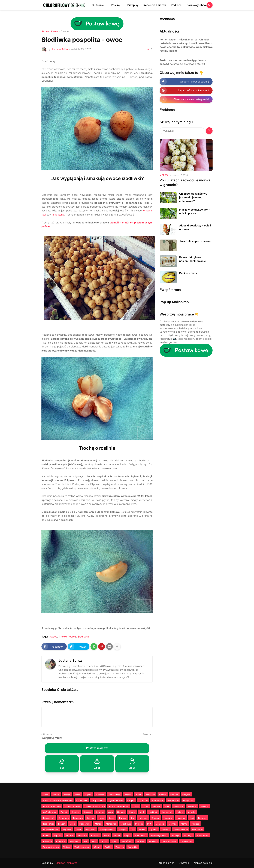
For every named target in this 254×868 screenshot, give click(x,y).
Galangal (192, 806)
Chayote (186, 795)
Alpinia (56, 795)
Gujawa (87, 812)
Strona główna (50, 31)
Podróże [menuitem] (176, 5)
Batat (139, 795)
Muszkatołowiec (51, 830)
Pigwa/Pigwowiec (159, 835)
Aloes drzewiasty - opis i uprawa (195, 227)
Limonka (202, 818)
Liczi (192, 818)
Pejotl (106, 835)
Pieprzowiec (140, 835)
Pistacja (175, 835)
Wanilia (108, 847)
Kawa (101, 818)
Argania (88, 795)
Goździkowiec (50, 812)
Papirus (57, 835)
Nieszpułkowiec (107, 830)
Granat (64, 812)
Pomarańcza (202, 835)
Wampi (97, 847)
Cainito (163, 795)
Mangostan (111, 824)
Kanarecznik (49, 818)
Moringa (173, 824)
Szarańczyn (127, 841)
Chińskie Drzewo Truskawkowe (58, 801)
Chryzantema (98, 801)
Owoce (65, 31)
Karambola (64, 818)
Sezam (104, 841)
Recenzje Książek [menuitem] (155, 5)
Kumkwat (168, 818)
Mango (98, 824)
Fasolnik (157, 806)
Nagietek (67, 830)
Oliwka (142, 830)
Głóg (111, 812)
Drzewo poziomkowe (95, 806)
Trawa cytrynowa (51, 847)
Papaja (46, 835)
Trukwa (67, 847)
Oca (133, 830)
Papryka (69, 835)
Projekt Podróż (67, 637)
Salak (94, 841)
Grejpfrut (75, 812)
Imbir (142, 812)
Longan (62, 824)
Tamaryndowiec (169, 841)
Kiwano (123, 818)
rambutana (58, 215)
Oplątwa (154, 830)
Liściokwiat (48, 824)
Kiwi (132, 818)
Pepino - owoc (188, 273)
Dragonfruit (188, 801)
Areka (77, 795)
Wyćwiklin (133, 847)
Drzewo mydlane (73, 806)
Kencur (112, 818)
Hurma (132, 812)
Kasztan (91, 818)
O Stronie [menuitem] (98, 5)
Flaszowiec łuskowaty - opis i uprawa (194, 211)
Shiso (114, 841)
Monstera (160, 824)
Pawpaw (95, 835)
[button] (210, 5)
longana (147, 210)
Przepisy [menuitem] (133, 5)
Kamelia (191, 812)
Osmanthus (197, 830)
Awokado (100, 795)
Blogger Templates (66, 863)
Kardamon (78, 818)
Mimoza (139, 824)
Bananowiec (114, 795)
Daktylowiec (173, 801)
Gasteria (205, 806)
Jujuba (180, 812)
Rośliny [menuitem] (116, 5)
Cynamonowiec (116, 801)
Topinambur (187, 841)
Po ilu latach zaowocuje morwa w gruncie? (185, 183)
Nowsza (48, 734)
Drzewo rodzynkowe (119, 806)
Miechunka (126, 824)
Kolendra (143, 818)
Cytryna (131, 801)
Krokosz (155, 818)
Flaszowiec (179, 806)
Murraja (195, 824)
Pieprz (127, 835)
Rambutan (74, 841)
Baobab (128, 795)
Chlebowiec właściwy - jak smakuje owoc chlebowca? (194, 197)
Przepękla (61, 841)
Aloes (46, 795)
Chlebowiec (82, 801)
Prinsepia (47, 841)
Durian (136, 806)
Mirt (149, 824)
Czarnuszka (158, 801)
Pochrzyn (188, 835)
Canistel (174, 795)
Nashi (78, 830)
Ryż (85, 841)
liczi (44, 215)
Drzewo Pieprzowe (52, 806)
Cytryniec (143, 801)
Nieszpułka (90, 830)
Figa (167, 806)
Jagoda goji (167, 812)
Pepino (117, 835)
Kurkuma (181, 818)
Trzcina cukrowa (82, 847)
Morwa (184, 824)
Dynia (146, 806)
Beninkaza (150, 795)
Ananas (67, 795)
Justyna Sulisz (70, 661)
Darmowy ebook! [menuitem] (197, 5)
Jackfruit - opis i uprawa (195, 241)
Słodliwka (83, 637)
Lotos (72, 824)
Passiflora (82, 835)
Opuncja (166, 830)
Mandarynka (85, 824)
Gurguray (100, 812)
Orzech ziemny (181, 830)
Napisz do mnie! (203, 863)
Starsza (147, 734)
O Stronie (184, 863)
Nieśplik (123, 830)
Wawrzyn (120, 847)
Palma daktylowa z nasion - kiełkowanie (193, 259)
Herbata (121, 812)
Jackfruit (153, 812)
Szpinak (140, 841)
